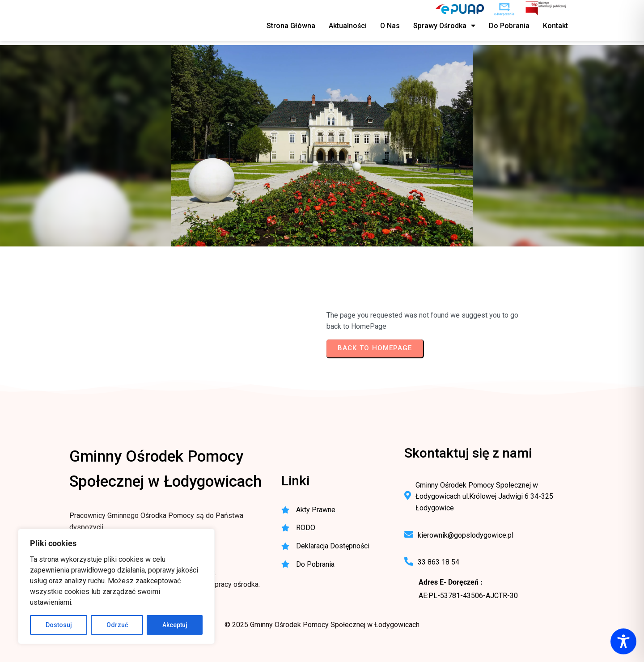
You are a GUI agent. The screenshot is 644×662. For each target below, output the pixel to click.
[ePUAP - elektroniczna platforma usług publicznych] (460, 9)
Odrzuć (117, 625)
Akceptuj (175, 625)
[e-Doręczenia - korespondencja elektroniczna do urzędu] (504, 9)
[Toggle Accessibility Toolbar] (623, 641)
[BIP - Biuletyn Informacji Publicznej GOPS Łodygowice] (546, 9)
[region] (116, 586)
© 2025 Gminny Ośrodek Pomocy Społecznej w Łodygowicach (322, 625)
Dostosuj (59, 625)
